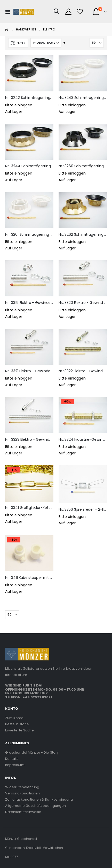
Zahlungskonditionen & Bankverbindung (39, 799)
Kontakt (11, 759)
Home (7, 29)
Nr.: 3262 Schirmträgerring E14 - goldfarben (83, 235)
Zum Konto (14, 718)
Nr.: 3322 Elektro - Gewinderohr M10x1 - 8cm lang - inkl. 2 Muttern (83, 371)
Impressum (15, 765)
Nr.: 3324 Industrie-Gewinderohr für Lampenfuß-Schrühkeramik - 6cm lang (83, 440)
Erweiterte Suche (19, 730)
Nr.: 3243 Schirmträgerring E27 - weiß (83, 98)
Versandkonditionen (22, 793)
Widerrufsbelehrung (22, 787)
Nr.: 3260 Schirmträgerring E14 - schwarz (83, 166)
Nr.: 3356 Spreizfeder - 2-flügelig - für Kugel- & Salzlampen (83, 510)
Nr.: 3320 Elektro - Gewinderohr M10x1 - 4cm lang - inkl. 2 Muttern (83, 303)
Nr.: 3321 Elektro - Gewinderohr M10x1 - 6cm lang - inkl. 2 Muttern (29, 371)
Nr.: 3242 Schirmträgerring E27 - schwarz (29, 98)
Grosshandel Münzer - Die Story (32, 752)
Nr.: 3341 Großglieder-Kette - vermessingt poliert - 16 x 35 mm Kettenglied (29, 508)
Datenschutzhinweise (23, 812)
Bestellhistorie (17, 724)
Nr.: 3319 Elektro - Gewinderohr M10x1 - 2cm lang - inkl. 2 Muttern (29, 303)
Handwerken (26, 30)
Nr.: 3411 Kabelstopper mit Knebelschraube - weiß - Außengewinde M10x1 (29, 578)
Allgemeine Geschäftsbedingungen (35, 806)
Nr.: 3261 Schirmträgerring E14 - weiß (29, 235)
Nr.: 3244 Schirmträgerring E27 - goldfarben (29, 166)
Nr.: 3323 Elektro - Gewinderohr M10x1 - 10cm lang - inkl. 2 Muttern (29, 440)
